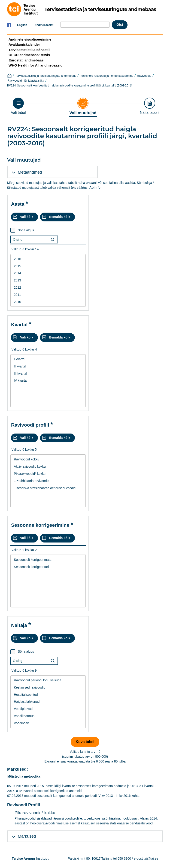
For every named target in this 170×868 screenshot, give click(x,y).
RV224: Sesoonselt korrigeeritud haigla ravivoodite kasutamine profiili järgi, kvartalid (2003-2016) (70, 85)
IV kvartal (48, 381)
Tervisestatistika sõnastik (29, 50)
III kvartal (48, 374)
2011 (48, 295)
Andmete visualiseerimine (30, 39)
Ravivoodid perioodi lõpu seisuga (48, 680)
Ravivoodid (144, 76)
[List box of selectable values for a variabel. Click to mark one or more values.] (48, 281)
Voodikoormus (48, 716)
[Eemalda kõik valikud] (57, 217)
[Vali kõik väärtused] (24, 217)
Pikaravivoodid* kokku (48, 474)
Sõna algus (26, 230)
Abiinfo (95, 188)
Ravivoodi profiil (30, 425)
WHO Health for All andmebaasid (36, 65)
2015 (48, 266)
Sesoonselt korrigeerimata (48, 560)
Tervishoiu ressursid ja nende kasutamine (107, 76)
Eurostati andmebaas (26, 60)
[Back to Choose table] (18, 106)
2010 (48, 302)
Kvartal (19, 324)
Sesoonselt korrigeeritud (48, 567)
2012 (48, 288)
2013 (48, 280)
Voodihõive (48, 723)
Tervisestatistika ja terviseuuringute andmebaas (46, 76)
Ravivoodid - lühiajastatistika (26, 81)
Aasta (18, 204)
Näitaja (19, 625)
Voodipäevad (48, 709)
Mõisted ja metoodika (24, 776)
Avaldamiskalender (24, 44)
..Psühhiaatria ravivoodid (48, 481)
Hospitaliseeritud (48, 695)
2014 (48, 273)
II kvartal (48, 366)
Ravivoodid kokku (48, 459)
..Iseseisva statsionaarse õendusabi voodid (48, 488)
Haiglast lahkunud (48, 702)
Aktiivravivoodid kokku (48, 467)
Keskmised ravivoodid (48, 688)
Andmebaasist (44, 25)
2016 (48, 259)
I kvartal (48, 359)
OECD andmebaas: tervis (29, 55)
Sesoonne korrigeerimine (40, 525)
